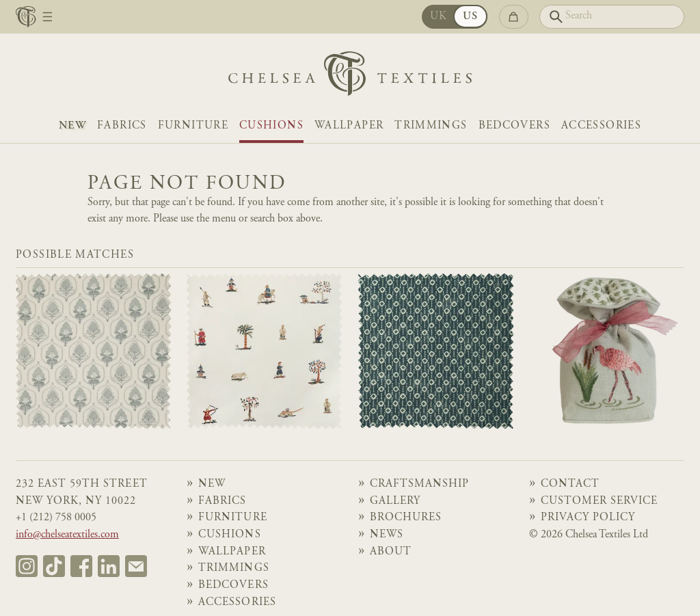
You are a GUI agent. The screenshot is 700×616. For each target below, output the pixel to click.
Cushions (271, 126)
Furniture (193, 126)
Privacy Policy (588, 518)
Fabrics (122, 126)
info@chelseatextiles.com (67, 535)
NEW (72, 126)
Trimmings (431, 126)
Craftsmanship (419, 484)
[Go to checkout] (514, 17)
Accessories (601, 126)
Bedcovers (514, 126)
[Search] (612, 17)
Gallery (395, 501)
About (391, 552)
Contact (570, 484)
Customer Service (599, 501)
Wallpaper (349, 126)
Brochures (406, 518)
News (387, 535)
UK (439, 17)
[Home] (350, 77)
